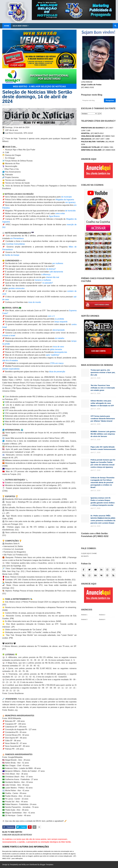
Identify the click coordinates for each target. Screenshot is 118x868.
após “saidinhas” (53, 355)
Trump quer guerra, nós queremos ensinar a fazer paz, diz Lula (103, 372)
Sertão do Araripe (12, 255)
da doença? (51, 269)
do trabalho (60, 338)
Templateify (14, 865)
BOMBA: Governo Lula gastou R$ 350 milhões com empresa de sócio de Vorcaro (103, 434)
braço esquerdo (61, 322)
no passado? (48, 283)
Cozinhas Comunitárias (15, 244)
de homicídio (70, 211)
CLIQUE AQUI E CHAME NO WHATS (89, 555)
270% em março (57, 363)
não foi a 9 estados (10, 360)
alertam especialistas (11, 369)
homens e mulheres (43, 280)
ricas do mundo (35, 302)
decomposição (59, 330)
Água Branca (54, 216)
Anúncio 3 (84, 619)
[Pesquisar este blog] (92, 100)
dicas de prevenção (57, 372)
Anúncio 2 (102, 615)
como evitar (60, 213)
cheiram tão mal (52, 277)
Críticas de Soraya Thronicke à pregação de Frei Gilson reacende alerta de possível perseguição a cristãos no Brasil (103, 482)
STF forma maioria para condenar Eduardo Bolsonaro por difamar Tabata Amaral (103, 419)
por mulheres (58, 263)
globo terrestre (56, 349)
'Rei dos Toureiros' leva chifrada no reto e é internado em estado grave (103, 388)
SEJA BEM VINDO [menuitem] (20, 26)
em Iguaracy (70, 202)
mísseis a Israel (9, 336)
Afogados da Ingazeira (65, 200)
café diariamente (56, 272)
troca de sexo (58, 347)
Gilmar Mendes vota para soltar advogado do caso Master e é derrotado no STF (102, 403)
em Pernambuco (17, 238)
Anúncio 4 (102, 619)
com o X (51, 316)
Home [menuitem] (7, 26)
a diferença (46, 274)
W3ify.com (25, 865)
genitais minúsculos (16, 288)
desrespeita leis (61, 352)
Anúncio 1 (84, 615)
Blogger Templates (47, 865)
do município (67, 197)
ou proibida (59, 319)
